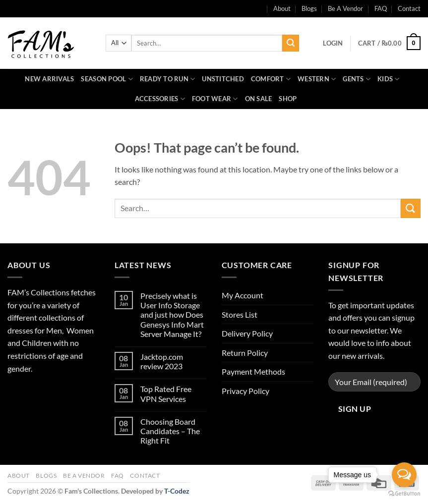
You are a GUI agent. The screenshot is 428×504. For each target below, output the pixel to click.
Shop (288, 99)
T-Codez (177, 491)
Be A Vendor (345, 8)
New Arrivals (49, 79)
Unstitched (223, 79)
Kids (388, 79)
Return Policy (245, 353)
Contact (409, 8)
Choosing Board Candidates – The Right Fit (170, 431)
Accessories (160, 99)
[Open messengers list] (404, 475)
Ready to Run (168, 79)
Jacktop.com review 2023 (162, 361)
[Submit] (291, 43)
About (19, 476)
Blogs (309, 8)
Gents (357, 79)
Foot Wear (215, 99)
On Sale (259, 99)
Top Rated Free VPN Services (166, 393)
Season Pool (107, 79)
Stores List (240, 314)
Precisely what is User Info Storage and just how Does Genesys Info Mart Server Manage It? (172, 315)
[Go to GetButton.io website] (404, 494)
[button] (333, 43)
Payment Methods (253, 371)
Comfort (271, 79)
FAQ (381, 8)
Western (317, 79)
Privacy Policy (245, 391)
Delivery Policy (247, 333)
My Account (243, 295)
